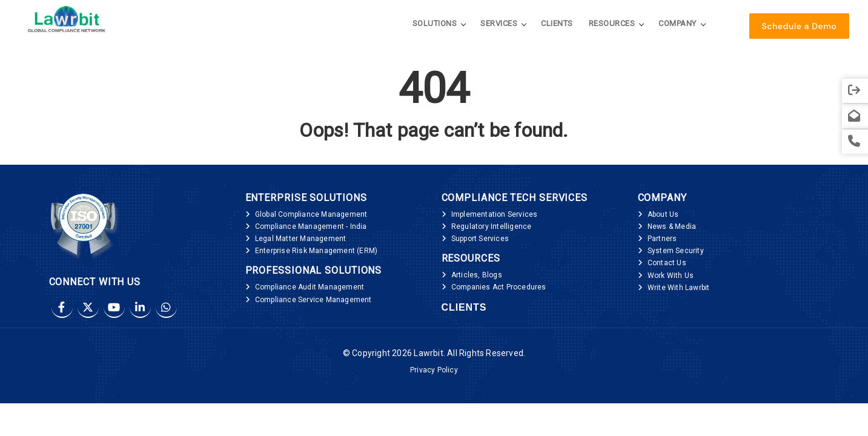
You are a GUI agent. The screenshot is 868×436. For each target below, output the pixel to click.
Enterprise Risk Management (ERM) (316, 251)
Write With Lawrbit (679, 288)
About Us (663, 214)
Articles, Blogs (477, 275)
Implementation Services (495, 214)
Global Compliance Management (311, 214)
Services (499, 23)
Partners (662, 239)
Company (678, 23)
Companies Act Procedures (499, 287)
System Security (676, 251)
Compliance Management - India (311, 226)
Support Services (480, 239)
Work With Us (671, 276)
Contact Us (667, 263)
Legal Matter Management (301, 239)
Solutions (435, 23)
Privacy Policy (434, 370)
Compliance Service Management (313, 300)
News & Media (672, 226)
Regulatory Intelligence (492, 226)
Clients (557, 23)
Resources (612, 23)
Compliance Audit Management (310, 287)
